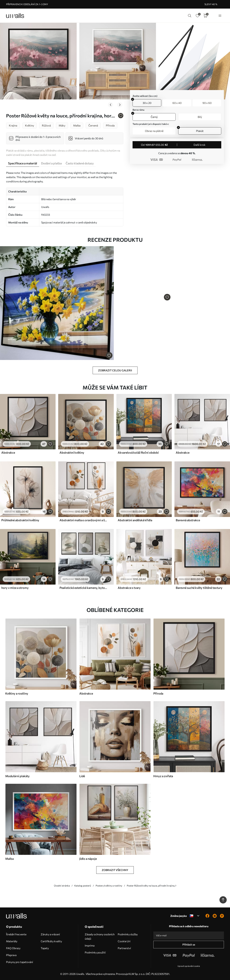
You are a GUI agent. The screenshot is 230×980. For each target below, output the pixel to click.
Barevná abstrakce (188, 520)
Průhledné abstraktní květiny (20, 520)
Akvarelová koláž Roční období (138, 452)
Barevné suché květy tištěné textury (199, 588)
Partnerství (124, 948)
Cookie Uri (124, 941)
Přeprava (11, 955)
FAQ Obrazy (13, 948)
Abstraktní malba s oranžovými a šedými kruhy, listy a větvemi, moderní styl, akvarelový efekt (84, 520)
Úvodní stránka (62, 886)
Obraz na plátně (154, 131)
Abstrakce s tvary (129, 588)
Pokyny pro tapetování (20, 962)
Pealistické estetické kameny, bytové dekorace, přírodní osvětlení (84, 588)
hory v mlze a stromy (15, 588)
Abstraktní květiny (72, 452)
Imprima (90, 945)
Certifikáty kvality (51, 941)
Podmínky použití (95, 952)
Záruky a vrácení (50, 934)
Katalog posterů (83, 886)
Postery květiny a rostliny (109, 886)
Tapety (45, 948)
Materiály (12, 941)
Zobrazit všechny (115, 870)
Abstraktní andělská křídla (135, 520)
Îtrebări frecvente (16, 934)
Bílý (200, 117)
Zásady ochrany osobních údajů (100, 936)
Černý (154, 117)
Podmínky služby (128, 934)
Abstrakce (8, 452)
